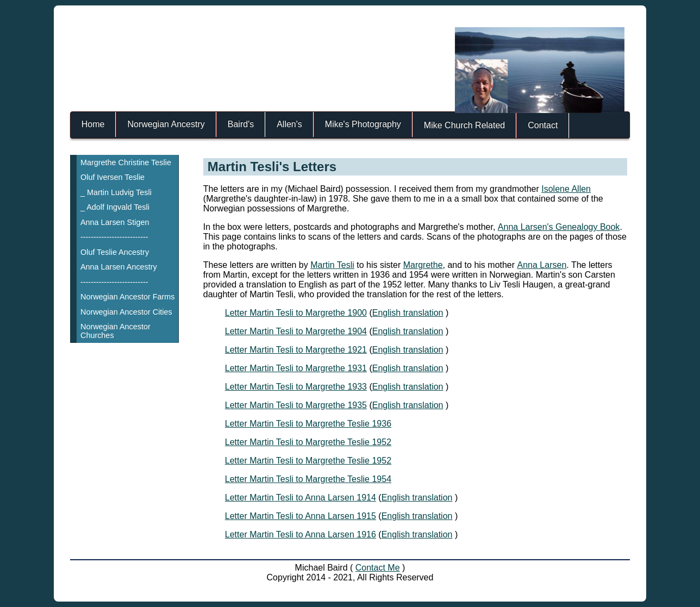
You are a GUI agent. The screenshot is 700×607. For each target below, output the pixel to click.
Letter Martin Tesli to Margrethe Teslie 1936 (308, 424)
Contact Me (378, 568)
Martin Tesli (332, 265)
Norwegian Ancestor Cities (126, 312)
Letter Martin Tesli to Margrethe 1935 (296, 405)
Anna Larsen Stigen (115, 222)
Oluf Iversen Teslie (112, 177)
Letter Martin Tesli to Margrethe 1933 (296, 387)
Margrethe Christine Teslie (126, 162)
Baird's (241, 124)
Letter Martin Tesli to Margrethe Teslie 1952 (308, 442)
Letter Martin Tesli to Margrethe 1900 (296, 313)
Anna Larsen (542, 265)
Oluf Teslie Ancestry (115, 252)
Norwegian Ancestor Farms (128, 297)
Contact (543, 125)
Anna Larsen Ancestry (119, 267)
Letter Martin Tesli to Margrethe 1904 (296, 331)
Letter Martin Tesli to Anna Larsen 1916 (301, 534)
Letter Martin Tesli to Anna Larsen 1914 (301, 498)
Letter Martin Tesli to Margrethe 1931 (296, 368)
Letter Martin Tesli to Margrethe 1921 (296, 350)
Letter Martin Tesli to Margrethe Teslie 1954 (308, 479)
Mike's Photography (363, 124)
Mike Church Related (464, 125)
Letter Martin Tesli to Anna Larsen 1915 (301, 516)
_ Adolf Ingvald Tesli (115, 207)
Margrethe (423, 265)
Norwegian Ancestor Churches (115, 331)
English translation (408, 313)
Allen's (289, 124)
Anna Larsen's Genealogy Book (559, 227)
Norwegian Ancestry (166, 124)
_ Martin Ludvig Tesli (116, 192)
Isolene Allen (566, 189)
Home (93, 124)
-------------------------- (114, 237)
